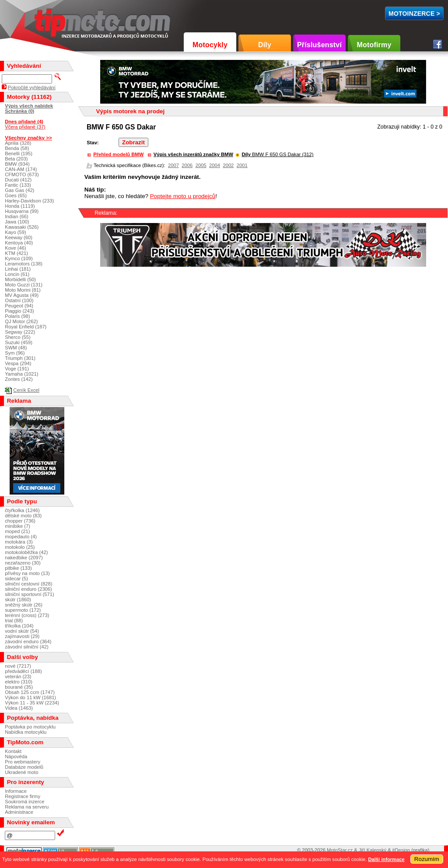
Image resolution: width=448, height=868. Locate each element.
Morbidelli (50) (20, 279)
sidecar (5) (16, 579)
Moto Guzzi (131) (24, 285)
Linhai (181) (18, 269)
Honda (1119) (20, 206)
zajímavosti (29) (22, 636)
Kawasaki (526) (22, 227)
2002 (228, 165)
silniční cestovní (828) (28, 584)
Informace (16, 791)
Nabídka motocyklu (26, 732)
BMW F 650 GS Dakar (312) (277, 154)
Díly (265, 45)
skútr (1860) (18, 600)
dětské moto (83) (23, 516)
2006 (187, 165)
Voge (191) (17, 369)
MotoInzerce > (414, 14)
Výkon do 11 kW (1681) (30, 697)
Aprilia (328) (18, 143)
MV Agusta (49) (22, 295)
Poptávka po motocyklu (30, 727)
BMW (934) (17, 164)
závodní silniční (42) (27, 647)
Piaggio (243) (19, 311)
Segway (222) (20, 332)
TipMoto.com (54, 20)
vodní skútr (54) (22, 631)
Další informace (386, 859)
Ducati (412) (18, 180)
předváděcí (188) (23, 671)
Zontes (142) (19, 379)
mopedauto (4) (21, 537)
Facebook (437, 44)
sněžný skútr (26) (24, 605)
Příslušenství (319, 45)
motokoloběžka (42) (26, 552)
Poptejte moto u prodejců (183, 196)
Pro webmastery (23, 762)
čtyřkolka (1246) (22, 510)
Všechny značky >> (28, 138)
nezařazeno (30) (23, 563)
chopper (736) (20, 521)
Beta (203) (16, 159)
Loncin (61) (17, 274)
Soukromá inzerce (24, 802)
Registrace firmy (23, 796)
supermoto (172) (23, 610)
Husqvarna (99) (22, 211)
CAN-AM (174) (21, 169)
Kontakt (13, 751)
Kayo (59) (16, 232)
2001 (242, 165)
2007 (173, 165)
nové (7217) (18, 666)
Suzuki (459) (19, 342)
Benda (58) (17, 148)
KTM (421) (16, 253)
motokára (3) (19, 542)
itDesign (401, 850)
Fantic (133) (18, 185)
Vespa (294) (18, 363)
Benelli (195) (19, 153)
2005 (201, 165)
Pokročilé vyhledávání (32, 87)
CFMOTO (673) (22, 174)
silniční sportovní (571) (30, 594)
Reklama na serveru (27, 807)
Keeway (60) (19, 237)
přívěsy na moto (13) (27, 573)
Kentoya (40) (19, 243)
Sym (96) (15, 353)
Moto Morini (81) (23, 290)
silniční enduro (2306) (28, 589)
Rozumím (427, 859)
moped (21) (17, 531)
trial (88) (14, 620)
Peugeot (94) (19, 306)
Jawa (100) (17, 222)
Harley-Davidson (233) (29, 201)
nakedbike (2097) (24, 558)
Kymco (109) (19, 258)
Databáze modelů (24, 767)
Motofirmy (374, 45)
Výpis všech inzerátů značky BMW (193, 154)
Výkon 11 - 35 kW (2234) (32, 703)
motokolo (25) (20, 547)
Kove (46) (16, 248)
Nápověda (16, 756)
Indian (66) (17, 216)
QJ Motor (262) (21, 321)
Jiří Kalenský (373, 850)
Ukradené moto (22, 772)
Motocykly (210, 45)
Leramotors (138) (24, 264)
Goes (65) (16, 195)
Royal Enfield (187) (26, 327)
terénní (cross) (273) (27, 615)
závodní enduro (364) (28, 641)
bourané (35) (19, 687)
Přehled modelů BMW (118, 154)
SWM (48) (16, 348)
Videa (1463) (19, 708)
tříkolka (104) (19, 626)
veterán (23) (18, 676)
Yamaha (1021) (21, 374)
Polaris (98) (17, 316)
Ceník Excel (26, 390)
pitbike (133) (18, 568)
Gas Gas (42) (19, 190)
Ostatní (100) (19, 300)
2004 (215, 165)
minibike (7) (17, 526)
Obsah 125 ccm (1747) (30, 692)
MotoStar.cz (340, 850)
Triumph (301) (20, 358)
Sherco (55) (17, 337)
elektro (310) (19, 682)
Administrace (19, 812)
